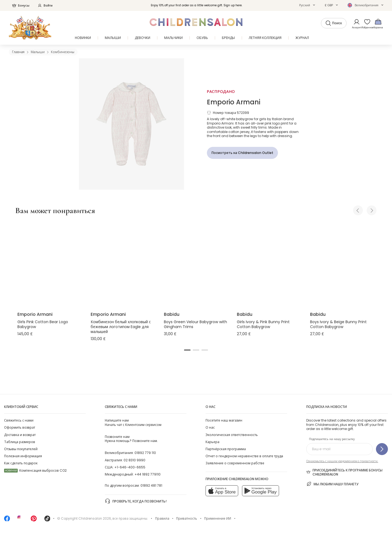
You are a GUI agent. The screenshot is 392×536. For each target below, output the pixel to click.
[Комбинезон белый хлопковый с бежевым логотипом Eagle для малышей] (123, 264)
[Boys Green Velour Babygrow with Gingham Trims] (196, 264)
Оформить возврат (20, 427)
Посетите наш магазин (224, 420)
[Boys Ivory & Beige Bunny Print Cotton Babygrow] (342, 264)
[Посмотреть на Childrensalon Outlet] (242, 153)
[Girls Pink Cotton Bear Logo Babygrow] (50, 264)
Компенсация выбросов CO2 (35, 470)
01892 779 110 (145, 453)
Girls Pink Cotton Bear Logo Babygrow (43, 324)
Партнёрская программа (226, 449)
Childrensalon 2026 (95, 518)
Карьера (212, 442)
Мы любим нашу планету (332, 484)
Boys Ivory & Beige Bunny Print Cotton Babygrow (338, 324)
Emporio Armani (234, 102)
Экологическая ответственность (232, 435)
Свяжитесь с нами (19, 420)
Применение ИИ (218, 518)
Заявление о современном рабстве (235, 463)
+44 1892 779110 (148, 474)
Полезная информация (23, 456)
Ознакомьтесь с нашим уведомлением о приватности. (342, 461)
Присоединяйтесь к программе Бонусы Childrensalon (344, 472)
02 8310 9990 (134, 460)
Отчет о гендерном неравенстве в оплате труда (244, 456)
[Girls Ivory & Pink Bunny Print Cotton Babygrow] (269, 264)
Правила (162, 518)
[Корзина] (378, 24)
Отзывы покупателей (21, 449)
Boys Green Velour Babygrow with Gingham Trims (195, 324)
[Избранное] (366, 24)
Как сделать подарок (21, 463)
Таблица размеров (20, 442)
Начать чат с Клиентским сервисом (133, 422)
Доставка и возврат (20, 435)
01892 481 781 (151, 485)
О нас (210, 427)
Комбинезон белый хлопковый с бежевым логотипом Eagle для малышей (121, 327)
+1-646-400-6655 (130, 467)
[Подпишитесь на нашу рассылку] (382, 449)
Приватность (187, 518)
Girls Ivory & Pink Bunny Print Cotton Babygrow (263, 324)
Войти (45, 5)
